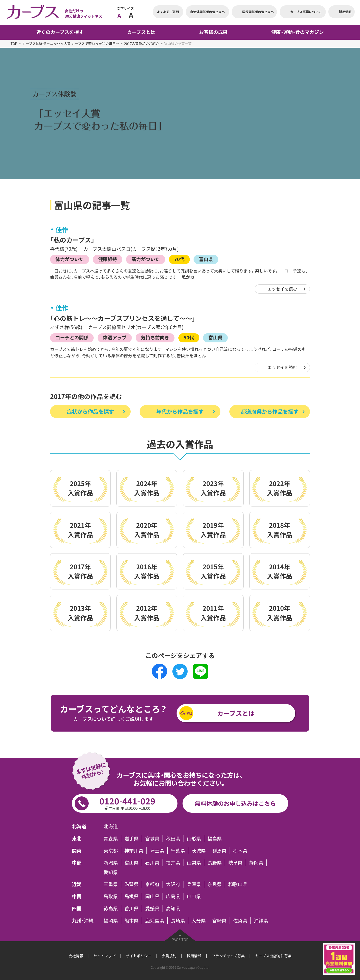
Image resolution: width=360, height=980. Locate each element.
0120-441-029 (127, 803)
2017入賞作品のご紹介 (142, 44)
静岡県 (256, 863)
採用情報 (194, 956)
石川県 (152, 863)
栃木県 (240, 851)
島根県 (132, 897)
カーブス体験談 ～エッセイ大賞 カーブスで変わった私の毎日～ (71, 44)
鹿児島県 (155, 921)
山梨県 (194, 863)
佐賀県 (240, 921)
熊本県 (132, 921)
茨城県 (199, 851)
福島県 (215, 839)
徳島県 (111, 908)
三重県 (111, 884)
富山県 (206, 259)
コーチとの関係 (72, 337)
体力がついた (70, 259)
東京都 (111, 851)
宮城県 (152, 839)
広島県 (173, 897)
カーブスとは (236, 713)
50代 (189, 337)
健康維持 (108, 259)
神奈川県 (134, 851)
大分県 (199, 921)
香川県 (132, 908)
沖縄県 (261, 921)
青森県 (111, 839)
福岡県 (111, 921)
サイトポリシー (139, 956)
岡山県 (152, 897)
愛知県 (111, 872)
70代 (179, 259)
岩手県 (132, 839)
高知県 (173, 908)
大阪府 (173, 884)
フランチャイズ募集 (228, 956)
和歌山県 (238, 884)
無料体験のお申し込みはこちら (235, 803)
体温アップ (115, 337)
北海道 (111, 827)
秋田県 (173, 839)
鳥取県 (111, 897)
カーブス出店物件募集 (273, 956)
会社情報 (76, 956)
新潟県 (111, 863)
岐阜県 (235, 863)
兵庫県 (194, 884)
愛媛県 (152, 908)
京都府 (152, 884)
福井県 (173, 863)
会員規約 (169, 956)
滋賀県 (132, 884)
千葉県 (178, 851)
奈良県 (215, 884)
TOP (14, 44)
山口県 (194, 897)
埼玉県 (157, 851)
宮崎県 (219, 921)
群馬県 (219, 851)
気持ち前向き (155, 337)
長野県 (215, 863)
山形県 (194, 839)
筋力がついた (146, 259)
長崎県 (178, 921)
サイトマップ (104, 956)
